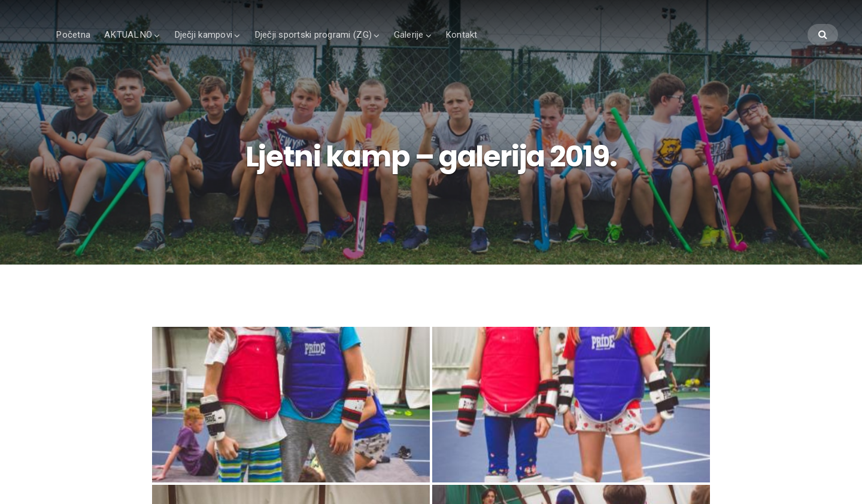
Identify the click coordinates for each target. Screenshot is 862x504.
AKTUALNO (128, 35)
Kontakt (462, 35)
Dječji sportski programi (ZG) (313, 35)
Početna (73, 35)
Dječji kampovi (204, 35)
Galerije (409, 35)
